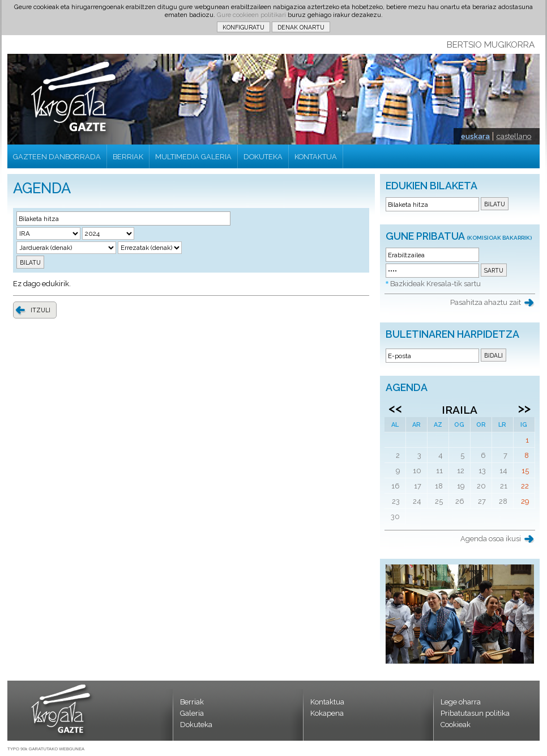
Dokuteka (196, 725)
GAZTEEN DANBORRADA (57, 157)
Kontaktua (327, 702)
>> (524, 408)
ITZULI (40, 310)
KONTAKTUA (316, 157)
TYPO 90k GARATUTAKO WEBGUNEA (46, 749)
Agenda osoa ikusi (491, 539)
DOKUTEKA (263, 157)
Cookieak (456, 725)
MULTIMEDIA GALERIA (193, 157)
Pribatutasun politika (475, 713)
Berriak (192, 702)
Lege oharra (461, 702)
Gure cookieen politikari (251, 15)
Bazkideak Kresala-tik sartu (435, 284)
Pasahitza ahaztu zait (486, 302)
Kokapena (327, 713)
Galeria (192, 713)
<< (395, 408)
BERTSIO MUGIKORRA (491, 45)
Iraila (460, 410)
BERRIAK (128, 157)
